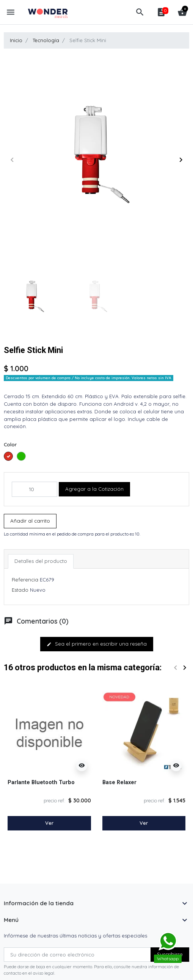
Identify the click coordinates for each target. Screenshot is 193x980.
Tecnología (46, 40)
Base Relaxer (119, 782)
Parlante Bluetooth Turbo (41, 782)
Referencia (25, 580)
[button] (140, 12)
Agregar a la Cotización (94, 489)
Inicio (16, 40)
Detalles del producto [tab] (41, 561)
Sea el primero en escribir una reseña (97, 644)
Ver (49, 823)
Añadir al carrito (30, 521)
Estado (20, 590)
